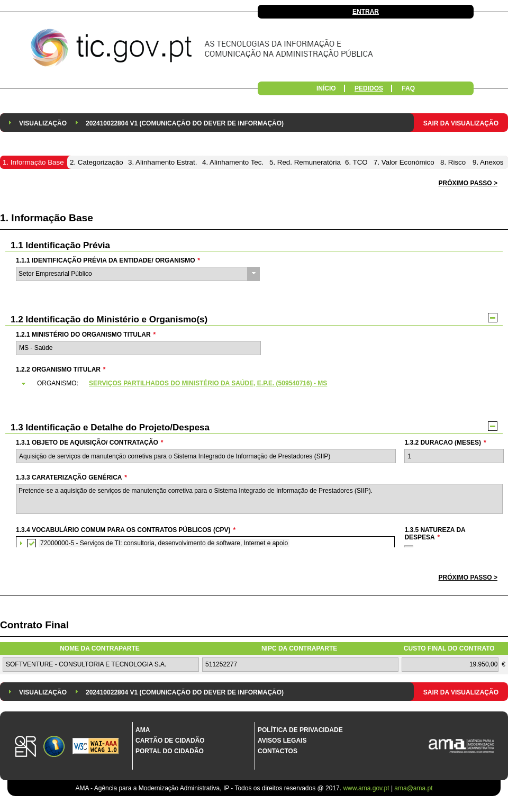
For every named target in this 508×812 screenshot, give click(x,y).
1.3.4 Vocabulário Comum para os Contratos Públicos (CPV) (126, 530)
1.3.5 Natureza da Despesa (435, 534)
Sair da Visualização (461, 123)
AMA (143, 730)
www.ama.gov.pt (367, 788)
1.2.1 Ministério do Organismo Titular (86, 335)
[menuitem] (43, 123)
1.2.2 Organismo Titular (61, 369)
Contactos (278, 751)
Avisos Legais (282, 741)
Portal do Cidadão (170, 751)
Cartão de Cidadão (170, 741)
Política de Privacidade (300, 730)
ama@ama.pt (413, 788)
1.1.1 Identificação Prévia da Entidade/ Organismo (108, 260)
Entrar (366, 12)
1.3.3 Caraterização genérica (71, 477)
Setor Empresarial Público (55, 274)
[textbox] (138, 348)
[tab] (259, 384)
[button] (468, 578)
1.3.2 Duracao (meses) (445, 443)
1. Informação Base (47, 218)
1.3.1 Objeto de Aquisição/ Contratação (89, 443)
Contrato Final (34, 625)
